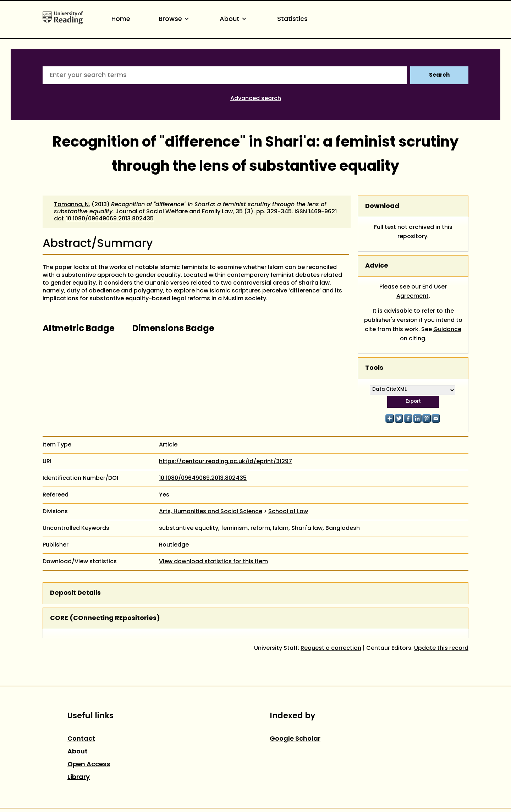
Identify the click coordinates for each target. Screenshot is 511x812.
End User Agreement (422, 292)
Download (382, 206)
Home (121, 19)
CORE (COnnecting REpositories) (105, 618)
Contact (81, 739)
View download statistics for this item (213, 562)
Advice (377, 266)
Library (79, 777)
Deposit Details (75, 593)
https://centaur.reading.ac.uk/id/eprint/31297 (226, 462)
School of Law (288, 512)
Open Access (89, 765)
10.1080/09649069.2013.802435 (110, 219)
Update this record (441, 648)
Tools (374, 368)
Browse (175, 19)
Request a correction (331, 648)
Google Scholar (295, 739)
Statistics (292, 19)
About (234, 19)
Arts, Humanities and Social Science (211, 512)
